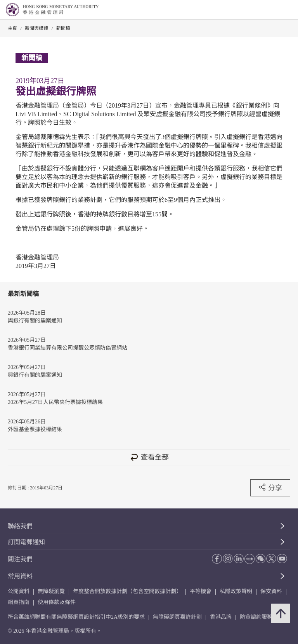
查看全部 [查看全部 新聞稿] (149, 457)
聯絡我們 (20, 526)
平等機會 (201, 591)
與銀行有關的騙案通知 (35, 321)
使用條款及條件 (57, 602)
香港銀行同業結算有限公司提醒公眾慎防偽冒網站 (68, 348)
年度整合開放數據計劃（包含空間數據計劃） (127, 591)
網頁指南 (19, 602)
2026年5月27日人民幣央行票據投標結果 (55, 402)
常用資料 (20, 576)
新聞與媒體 (36, 28)
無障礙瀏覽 (51, 591)
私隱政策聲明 (236, 591)
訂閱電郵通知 (26, 542)
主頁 (12, 28)
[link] (272, 10)
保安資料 (271, 591)
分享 (270, 487)
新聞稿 (63, 28)
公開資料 (19, 591)
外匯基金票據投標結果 (35, 429)
